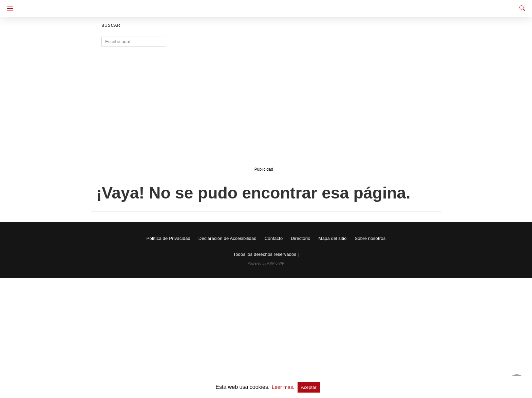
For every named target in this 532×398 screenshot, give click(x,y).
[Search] (521, 8)
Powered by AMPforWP (266, 263)
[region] (264, 111)
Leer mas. (284, 387)
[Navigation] (8, 8)
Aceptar (309, 387)
